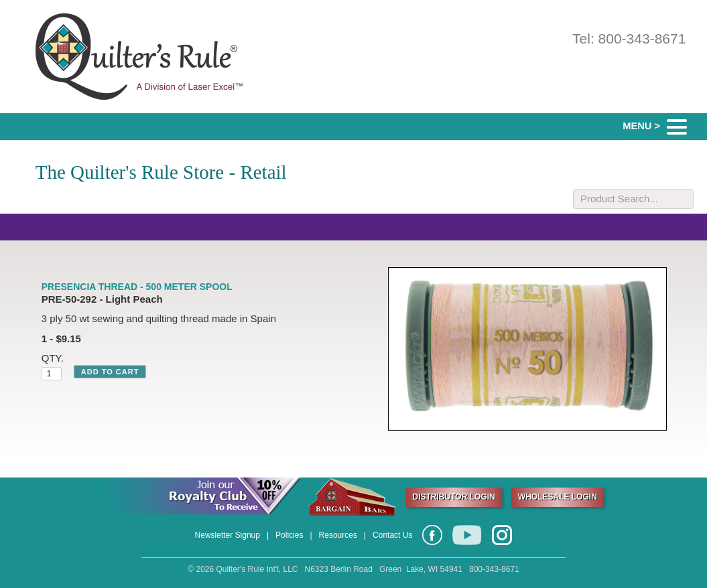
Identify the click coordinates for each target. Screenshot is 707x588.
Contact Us (392, 535)
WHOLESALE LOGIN (558, 497)
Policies (289, 535)
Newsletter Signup (228, 535)
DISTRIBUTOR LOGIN (454, 497)
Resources (338, 535)
